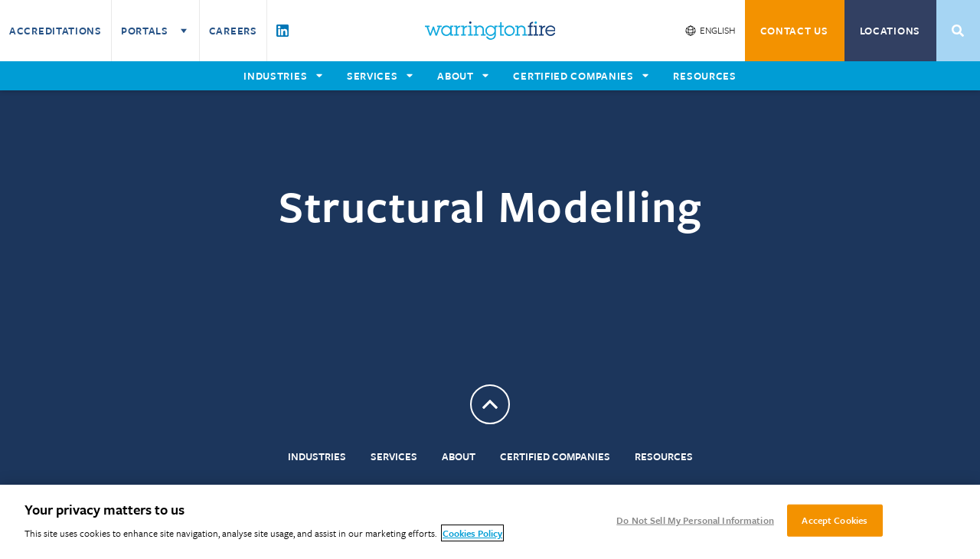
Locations (890, 31)
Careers (233, 31)
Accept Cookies (835, 520)
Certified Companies (555, 456)
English (718, 30)
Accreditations (56, 31)
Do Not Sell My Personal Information (695, 520)
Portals (155, 31)
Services (394, 456)
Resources (664, 456)
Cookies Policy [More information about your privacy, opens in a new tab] (472, 533)
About (459, 456)
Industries (317, 456)
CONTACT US (794, 31)
